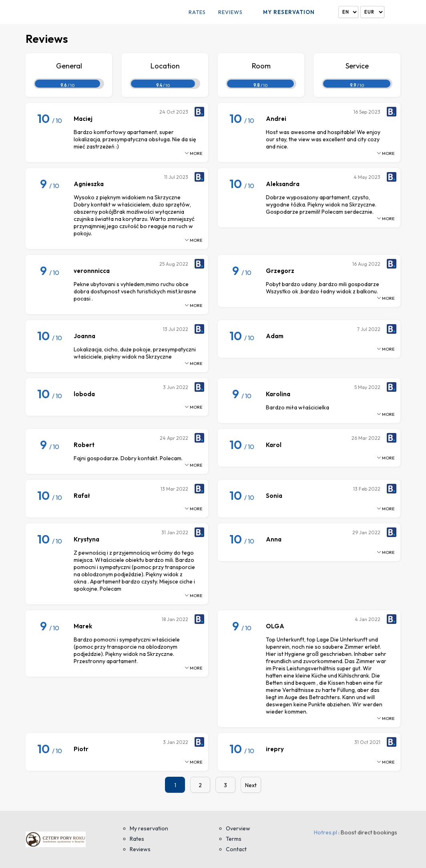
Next (251, 785)
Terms (234, 839)
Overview (238, 828)
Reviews (230, 12)
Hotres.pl (326, 832)
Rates (197, 12)
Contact (236, 849)
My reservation (289, 12)
